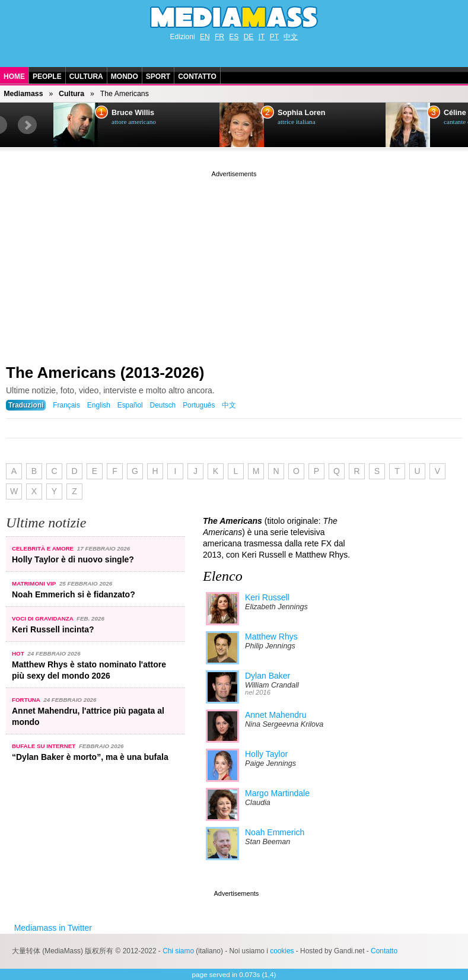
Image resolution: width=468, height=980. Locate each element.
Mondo (125, 77)
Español (130, 405)
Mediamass (23, 94)
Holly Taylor (266, 754)
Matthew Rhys (271, 637)
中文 (291, 37)
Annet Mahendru (276, 715)
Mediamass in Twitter (53, 928)
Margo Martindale (277, 793)
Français (66, 405)
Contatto (197, 77)
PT (274, 37)
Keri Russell (267, 597)
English (99, 405)
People (47, 77)
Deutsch (163, 405)
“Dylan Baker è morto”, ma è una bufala (90, 757)
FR (219, 37)
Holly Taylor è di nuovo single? (73, 559)
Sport (158, 77)
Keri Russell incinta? (53, 629)
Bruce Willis (133, 113)
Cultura (86, 77)
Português (199, 405)
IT (262, 37)
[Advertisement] (234, 263)
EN (205, 37)
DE (249, 37)
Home (14, 77)
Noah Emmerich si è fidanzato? (74, 594)
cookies (282, 951)
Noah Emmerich (275, 832)
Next (27, 125)
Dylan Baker (268, 676)
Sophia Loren (301, 113)
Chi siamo (178, 951)
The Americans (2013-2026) (105, 373)
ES (234, 37)
